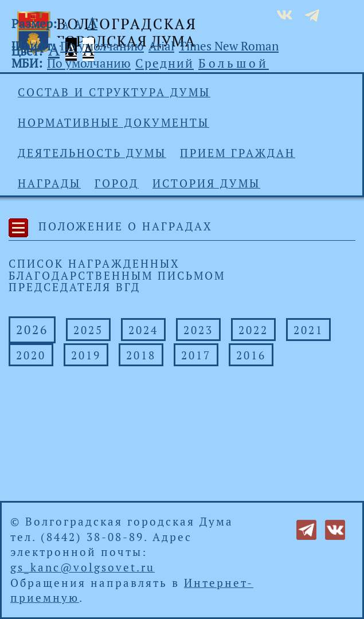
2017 (196, 355)
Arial (161, 46)
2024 (143, 330)
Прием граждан (238, 153)
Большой (234, 63)
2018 (141, 355)
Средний (165, 63)
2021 (308, 330)
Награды (49, 183)
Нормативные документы (113, 123)
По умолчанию (102, 46)
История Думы (206, 183)
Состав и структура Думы (114, 92)
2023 (198, 330)
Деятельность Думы (92, 153)
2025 (88, 330)
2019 (86, 355)
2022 (253, 330)
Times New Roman (229, 46)
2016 (251, 355)
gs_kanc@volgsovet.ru (83, 567)
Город (117, 183)
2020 (31, 355)
